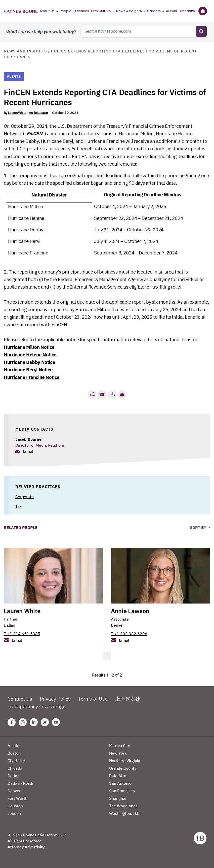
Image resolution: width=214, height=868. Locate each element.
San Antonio (120, 783)
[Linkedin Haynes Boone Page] (34, 722)
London (14, 813)
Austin (13, 746)
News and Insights (25, 51)
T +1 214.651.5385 (22, 634)
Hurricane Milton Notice (29, 347)
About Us (47, 11)
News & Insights (129, 11)
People (66, 11)
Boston (14, 753)
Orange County (123, 768)
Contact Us (20, 699)
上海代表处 (128, 699)
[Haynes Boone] (21, 11)
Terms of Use (93, 699)
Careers (154, 11)
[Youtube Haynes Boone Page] (56, 722)
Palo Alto (118, 776)
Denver (117, 625)
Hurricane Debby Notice (29, 362)
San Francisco (122, 791)
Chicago (15, 768)
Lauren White (17, 113)
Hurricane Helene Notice (30, 355)
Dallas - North (20, 783)
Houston (15, 806)
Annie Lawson (38, 113)
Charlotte (16, 761)
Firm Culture (101, 11)
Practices (81, 11)
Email (28, 451)
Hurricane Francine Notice (32, 377)
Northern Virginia (125, 761)
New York (118, 753)
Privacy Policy (55, 699)
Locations (187, 11)
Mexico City (120, 746)
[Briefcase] (203, 11)
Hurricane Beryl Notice (28, 370)
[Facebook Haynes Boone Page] (12, 722)
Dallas (9, 625)
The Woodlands (123, 806)
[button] (122, 394)
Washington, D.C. (125, 813)
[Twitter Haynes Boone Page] (45, 722)
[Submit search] (201, 31)
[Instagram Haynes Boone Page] (23, 722)
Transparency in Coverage (37, 706)
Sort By (199, 527)
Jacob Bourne (28, 439)
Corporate (25, 497)
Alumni (171, 11)
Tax (18, 506)
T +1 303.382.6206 (129, 634)
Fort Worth (17, 798)
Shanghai (118, 798)
